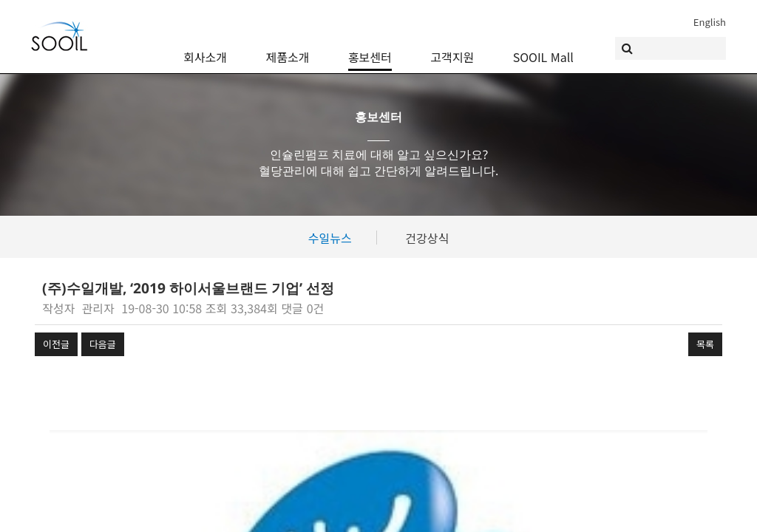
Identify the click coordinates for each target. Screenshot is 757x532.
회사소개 (205, 46)
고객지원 (452, 46)
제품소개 (288, 46)
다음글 (103, 344)
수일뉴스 (330, 238)
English (710, 22)
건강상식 (427, 238)
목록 (705, 344)
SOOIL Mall (543, 46)
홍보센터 (370, 46)
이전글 (56, 344)
